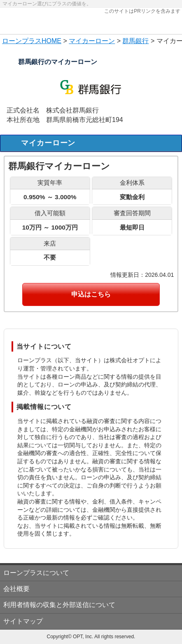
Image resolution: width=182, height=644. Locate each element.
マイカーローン (92, 41)
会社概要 (16, 589)
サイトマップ (23, 621)
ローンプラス (22, 41)
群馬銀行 (135, 41)
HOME (51, 41)
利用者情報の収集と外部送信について (59, 605)
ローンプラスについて (36, 573)
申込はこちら (91, 294)
